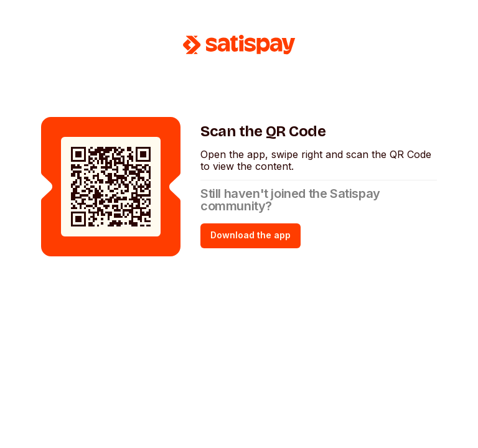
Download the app (251, 235)
